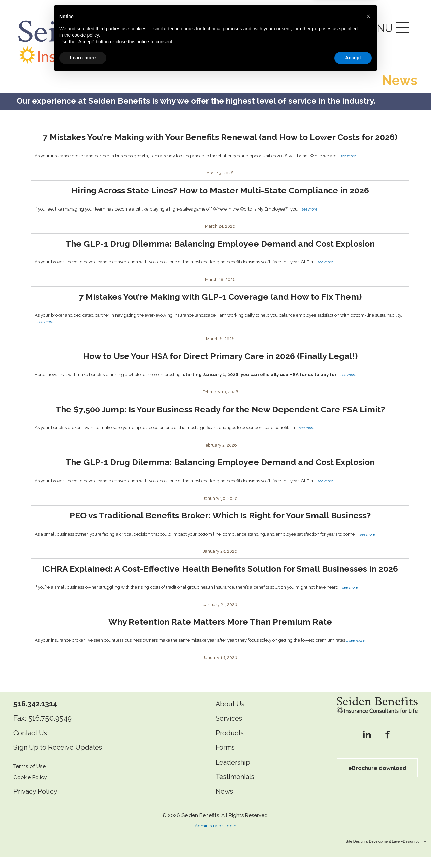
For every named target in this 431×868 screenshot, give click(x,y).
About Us (231, 715)
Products (231, 744)
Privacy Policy (37, 802)
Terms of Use (31, 777)
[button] (368, 808)
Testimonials (237, 788)
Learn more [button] (83, 849)
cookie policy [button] (85, 827)
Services (230, 729)
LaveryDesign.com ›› (409, 853)
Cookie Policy (32, 788)
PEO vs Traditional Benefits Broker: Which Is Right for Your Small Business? (220, 514)
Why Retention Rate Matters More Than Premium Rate (220, 633)
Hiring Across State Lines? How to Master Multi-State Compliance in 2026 (220, 189)
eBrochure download (377, 779)
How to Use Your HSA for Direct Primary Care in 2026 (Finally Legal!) (220, 355)
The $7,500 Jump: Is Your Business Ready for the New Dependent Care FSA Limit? (220, 408)
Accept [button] (353, 849)
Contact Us (32, 744)
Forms (226, 759)
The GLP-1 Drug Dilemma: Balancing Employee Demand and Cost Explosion (220, 242)
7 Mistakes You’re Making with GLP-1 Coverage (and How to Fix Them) (220, 295)
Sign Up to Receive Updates (62, 759)
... (347, 154)
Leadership (234, 773)
